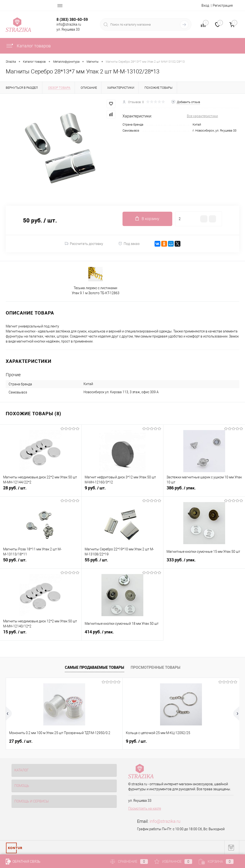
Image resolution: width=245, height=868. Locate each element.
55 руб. (122, 563)
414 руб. (122, 635)
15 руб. (41, 635)
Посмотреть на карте (145, 808)
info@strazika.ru (165, 821)
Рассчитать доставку (84, 244)
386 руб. (204, 491)
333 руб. (204, 563)
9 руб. (122, 491)
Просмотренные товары (156, 667)
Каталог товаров (28, 46)
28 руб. (41, 491)
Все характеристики (202, 116)
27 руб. (21, 741)
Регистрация (223, 6)
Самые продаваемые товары (95, 667)
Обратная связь (23, 862)
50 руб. (41, 563)
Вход (205, 6)
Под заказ (129, 244)
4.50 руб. (178, 741)
